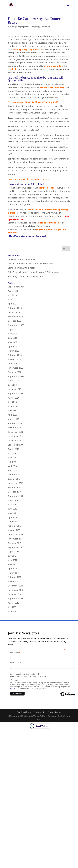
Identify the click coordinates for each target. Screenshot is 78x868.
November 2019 (15, 436)
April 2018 (12, 517)
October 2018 (14, 492)
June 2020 (13, 406)
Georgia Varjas (17, 27)
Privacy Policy (54, 712)
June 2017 (12, 560)
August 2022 (14, 381)
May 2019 (12, 462)
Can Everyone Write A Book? (21, 259)
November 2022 (15, 368)
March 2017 (13, 573)
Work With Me (24, 712)
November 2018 (15, 488)
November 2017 (15, 539)
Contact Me (39, 712)
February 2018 (15, 526)
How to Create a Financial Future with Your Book (31, 264)
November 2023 (15, 317)
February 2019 (14, 475)
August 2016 (13, 603)
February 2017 (15, 577)
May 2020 (12, 411)
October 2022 (14, 372)
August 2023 (14, 330)
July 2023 (12, 334)
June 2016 (12, 611)
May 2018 (12, 513)
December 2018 (15, 483)
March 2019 (13, 470)
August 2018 (13, 500)
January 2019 (14, 479)
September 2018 (16, 496)
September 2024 (16, 287)
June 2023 (13, 338)
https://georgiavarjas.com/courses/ (27, 236)
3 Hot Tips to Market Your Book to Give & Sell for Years (34, 272)
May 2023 (12, 342)
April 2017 (12, 569)
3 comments (46, 27)
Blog (37, 27)
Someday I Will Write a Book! (21, 268)
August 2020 (14, 398)
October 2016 (14, 594)
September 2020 (16, 394)
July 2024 (12, 295)
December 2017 (15, 535)
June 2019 (12, 458)
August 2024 (14, 291)
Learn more (15, 689)
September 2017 (16, 547)
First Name (15, 653)
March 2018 (13, 522)
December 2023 (16, 312)
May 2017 (12, 564)
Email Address (16, 663)
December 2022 (16, 364)
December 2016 (15, 586)
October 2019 (14, 440)
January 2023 (14, 359)
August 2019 (13, 449)
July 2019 (12, 453)
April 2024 (13, 304)
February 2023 (15, 355)
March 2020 (13, 419)
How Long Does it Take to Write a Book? (27, 276)
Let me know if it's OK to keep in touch (25, 674)
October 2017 (14, 543)
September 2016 (16, 599)
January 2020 (14, 428)
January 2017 (14, 582)
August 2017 (13, 552)
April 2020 (13, 415)
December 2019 (15, 432)
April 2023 (13, 347)
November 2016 (15, 590)
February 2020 (15, 423)
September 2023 (16, 325)
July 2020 (12, 402)
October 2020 (15, 389)
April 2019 (12, 466)
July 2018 (12, 505)
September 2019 (16, 445)
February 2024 (15, 308)
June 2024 (13, 300)
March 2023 (13, 351)
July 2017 (12, 556)
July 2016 (12, 607)
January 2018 (14, 530)
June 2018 (12, 509)
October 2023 (14, 321)
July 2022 (12, 385)
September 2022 (16, 377)
